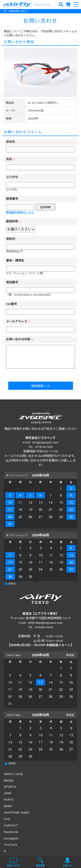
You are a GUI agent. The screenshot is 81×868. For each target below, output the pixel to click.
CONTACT (11, 825)
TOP (5, 11)
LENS (8, 793)
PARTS (9, 800)
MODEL (9, 781)
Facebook (11, 832)
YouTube (11, 845)
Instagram (11, 838)
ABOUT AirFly (13, 774)
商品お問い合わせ (18, 11)
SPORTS (10, 787)
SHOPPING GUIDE (17, 813)
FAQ (7, 819)
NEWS (8, 806)
